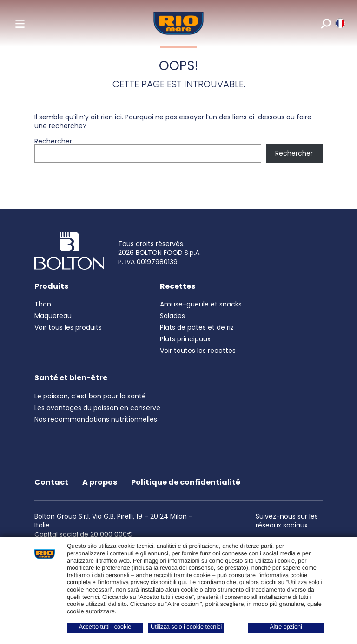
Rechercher (53, 141)
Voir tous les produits (68, 327)
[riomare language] (340, 23)
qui (182, 582)
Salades (172, 316)
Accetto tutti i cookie (105, 627)
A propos (100, 482)
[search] (325, 23)
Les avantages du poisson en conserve (97, 408)
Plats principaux (185, 339)
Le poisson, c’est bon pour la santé (90, 396)
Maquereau (53, 316)
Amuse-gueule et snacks (201, 304)
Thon (43, 304)
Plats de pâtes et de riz (197, 327)
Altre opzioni (286, 627)
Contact (51, 482)
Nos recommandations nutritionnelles (96, 419)
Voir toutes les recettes (198, 351)
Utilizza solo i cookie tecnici (186, 627)
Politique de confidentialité (186, 482)
